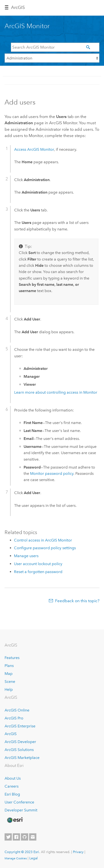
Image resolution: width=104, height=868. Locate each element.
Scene (10, 682)
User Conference (19, 802)
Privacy (78, 852)
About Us (13, 778)
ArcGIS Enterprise (20, 726)
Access (34, 149)
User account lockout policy (38, 564)
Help (9, 689)
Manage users (26, 556)
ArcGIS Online (17, 710)
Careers (12, 786)
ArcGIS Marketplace (22, 758)
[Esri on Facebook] (16, 837)
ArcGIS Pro (14, 718)
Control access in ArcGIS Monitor (43, 540)
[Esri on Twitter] (8, 837)
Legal (34, 858)
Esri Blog (12, 794)
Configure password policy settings (45, 548)
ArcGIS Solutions (19, 750)
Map (9, 674)
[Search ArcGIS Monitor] (55, 47)
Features (12, 658)
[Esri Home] (15, 820)
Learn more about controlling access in (56, 392)
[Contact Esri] (33, 837)
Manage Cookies (16, 858)
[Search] (89, 47)
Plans (9, 666)
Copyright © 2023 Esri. (22, 852)
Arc (18, 7)
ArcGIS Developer (20, 742)
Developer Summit (21, 810)
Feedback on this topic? (77, 601)
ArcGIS (11, 734)
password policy (52, 473)
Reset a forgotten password (38, 572)
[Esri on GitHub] (25, 837)
